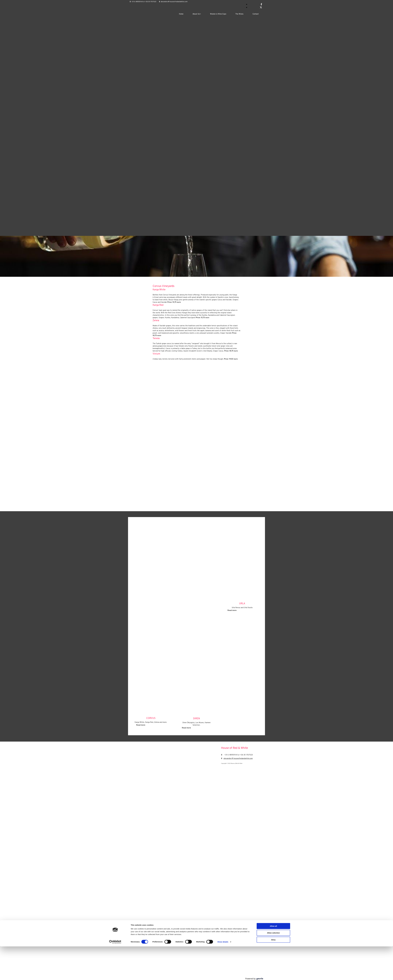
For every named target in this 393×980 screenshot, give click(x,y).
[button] (141, 725)
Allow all (273, 959)
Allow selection (273, 966)
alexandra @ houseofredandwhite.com (174, 2)
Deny (273, 973)
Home (181, 14)
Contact (256, 14)
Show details (223, 975)
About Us (196, 14)
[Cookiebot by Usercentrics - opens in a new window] (115, 975)
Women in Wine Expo (218, 14)
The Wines (239, 14)
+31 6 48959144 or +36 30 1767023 (144, 2)
